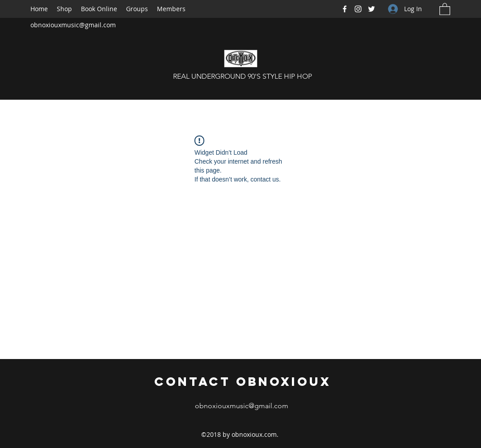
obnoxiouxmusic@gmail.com (73, 25)
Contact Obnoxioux (243, 381)
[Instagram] (358, 9)
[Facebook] (345, 9)
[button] (445, 9)
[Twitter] (371, 9)
